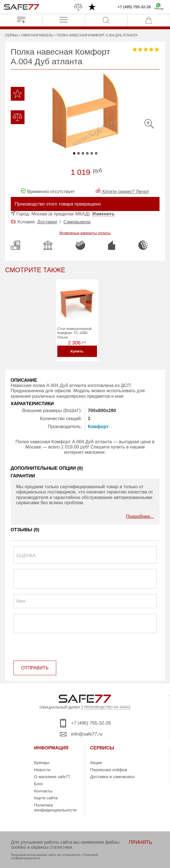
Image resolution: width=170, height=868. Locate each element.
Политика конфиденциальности (55, 808)
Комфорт (98, 427)
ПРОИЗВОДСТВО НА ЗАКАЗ (107, 707)
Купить (77, 352)
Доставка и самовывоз (112, 777)
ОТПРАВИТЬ (35, 668)
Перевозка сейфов (109, 770)
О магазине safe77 (52, 777)
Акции (96, 763)
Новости (42, 770)
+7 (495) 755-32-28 (134, 7)
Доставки (47, 222)
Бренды (42, 763)
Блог (38, 784)
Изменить (103, 214)
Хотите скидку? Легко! (126, 192)
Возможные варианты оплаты (85, 233)
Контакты (43, 791)
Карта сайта (46, 798)
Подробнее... (140, 517)
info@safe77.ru (87, 734)
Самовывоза (77, 222)
